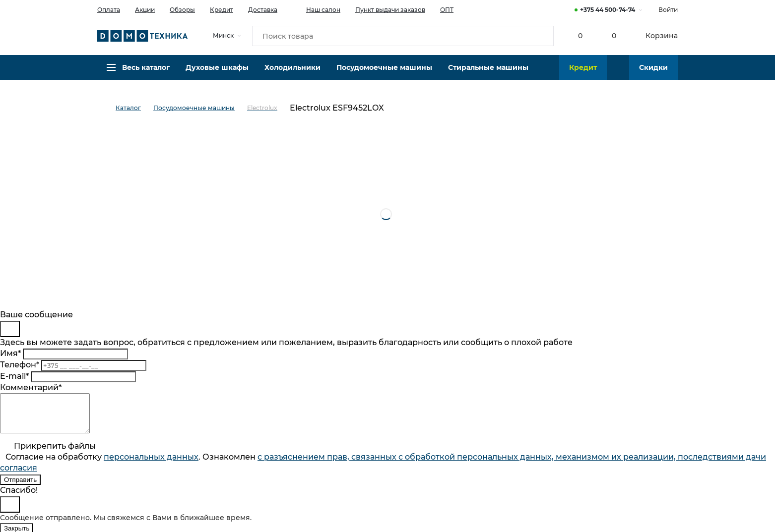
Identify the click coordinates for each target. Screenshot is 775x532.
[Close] (10, 329)
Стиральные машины (488, 72)
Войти (668, 10)
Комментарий (31, 387)
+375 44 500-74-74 (608, 10)
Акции (145, 10)
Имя (10, 353)
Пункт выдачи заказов (390, 10)
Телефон (20, 365)
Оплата (109, 10)
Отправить (20, 487)
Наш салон (316, 9)
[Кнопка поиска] (542, 37)
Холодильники (292, 72)
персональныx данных (151, 464)
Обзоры (182, 10)
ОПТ (447, 10)
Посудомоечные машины (384, 72)
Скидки (653, 72)
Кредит (222, 10)
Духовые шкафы (217, 72)
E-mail (14, 376)
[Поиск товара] (403, 37)
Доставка (263, 10)
